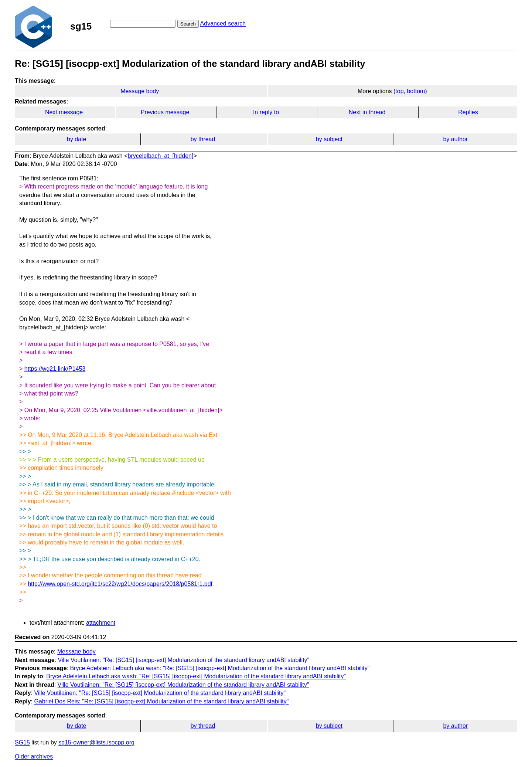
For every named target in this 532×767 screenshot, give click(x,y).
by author (455, 139)
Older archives (34, 756)
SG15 (22, 742)
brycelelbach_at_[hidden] (161, 156)
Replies (468, 112)
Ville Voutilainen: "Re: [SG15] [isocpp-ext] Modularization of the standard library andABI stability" (184, 660)
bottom (416, 91)
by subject (329, 139)
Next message (64, 112)
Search (188, 24)
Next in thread (367, 112)
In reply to (266, 112)
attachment (101, 623)
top (399, 91)
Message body (140, 91)
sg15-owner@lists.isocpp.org (96, 742)
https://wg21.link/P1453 (55, 369)
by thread (203, 139)
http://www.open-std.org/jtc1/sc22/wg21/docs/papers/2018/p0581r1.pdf (120, 584)
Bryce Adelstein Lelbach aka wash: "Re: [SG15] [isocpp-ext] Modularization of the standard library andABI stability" (220, 668)
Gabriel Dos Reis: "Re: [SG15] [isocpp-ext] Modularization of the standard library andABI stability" (161, 701)
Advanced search (223, 23)
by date (76, 139)
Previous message (165, 112)
